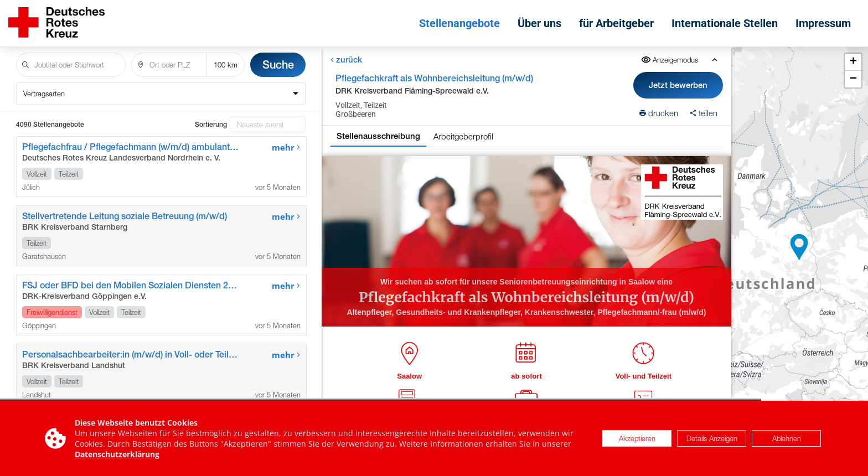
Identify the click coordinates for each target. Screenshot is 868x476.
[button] (799, 247)
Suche (278, 64)
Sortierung (211, 125)
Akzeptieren (637, 438)
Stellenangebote (459, 23)
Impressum (823, 23)
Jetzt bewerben (679, 85)
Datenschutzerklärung (117, 454)
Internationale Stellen (725, 23)
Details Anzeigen (712, 438)
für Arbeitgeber (616, 23)
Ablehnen (787, 438)
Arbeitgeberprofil (463, 136)
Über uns (539, 23)
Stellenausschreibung (378, 136)
